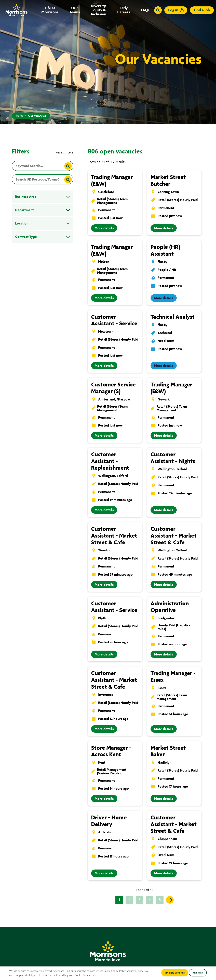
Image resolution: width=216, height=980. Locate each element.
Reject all (198, 973)
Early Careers (124, 10)
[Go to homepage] (17, 10)
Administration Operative (170, 607)
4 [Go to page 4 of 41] (150, 900)
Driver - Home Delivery (109, 821)
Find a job (202, 10)
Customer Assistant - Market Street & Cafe (114, 536)
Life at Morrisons (50, 10)
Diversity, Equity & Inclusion (99, 10)
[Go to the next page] (170, 900)
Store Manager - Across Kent (111, 751)
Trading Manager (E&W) (112, 180)
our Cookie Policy (116, 971)
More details (104, 228)
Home (20, 116)
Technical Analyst (173, 317)
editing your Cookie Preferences (78, 975)
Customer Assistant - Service (114, 320)
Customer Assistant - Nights (173, 458)
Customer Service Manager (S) (113, 388)
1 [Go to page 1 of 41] (119, 900)
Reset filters (64, 152)
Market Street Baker (168, 751)
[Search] (68, 166)
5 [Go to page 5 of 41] (160, 900)
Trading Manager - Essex (173, 677)
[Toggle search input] (158, 10)
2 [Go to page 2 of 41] (129, 900)
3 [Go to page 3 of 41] (140, 900)
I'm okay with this (175, 973)
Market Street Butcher (168, 180)
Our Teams (75, 10)
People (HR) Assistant (165, 250)
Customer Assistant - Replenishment (110, 461)
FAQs (145, 10)
